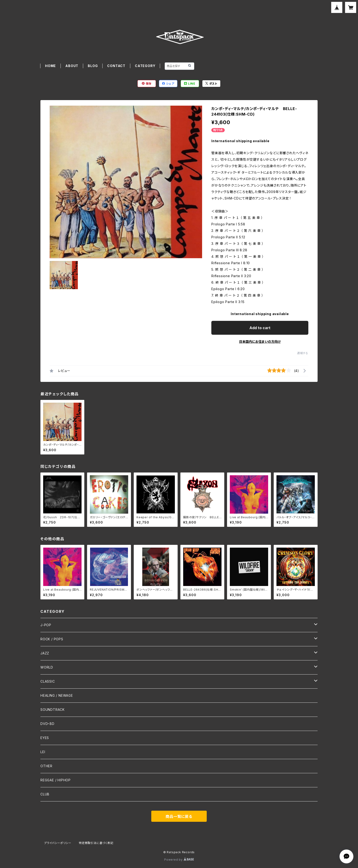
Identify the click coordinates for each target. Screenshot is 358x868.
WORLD (47, 667)
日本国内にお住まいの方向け (260, 342)
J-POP (46, 625)
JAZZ (45, 653)
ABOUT (72, 66)
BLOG (93, 66)
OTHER (46, 766)
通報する (303, 353)
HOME (50, 66)
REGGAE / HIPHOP (56, 780)
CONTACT (116, 66)
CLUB (45, 794)
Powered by (179, 860)
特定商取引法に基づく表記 (96, 843)
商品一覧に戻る (179, 816)
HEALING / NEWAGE (57, 695)
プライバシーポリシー (58, 843)
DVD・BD (47, 724)
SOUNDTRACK (53, 710)
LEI (43, 752)
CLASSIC (48, 681)
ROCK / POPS (52, 639)
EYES (45, 738)
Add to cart (260, 328)
